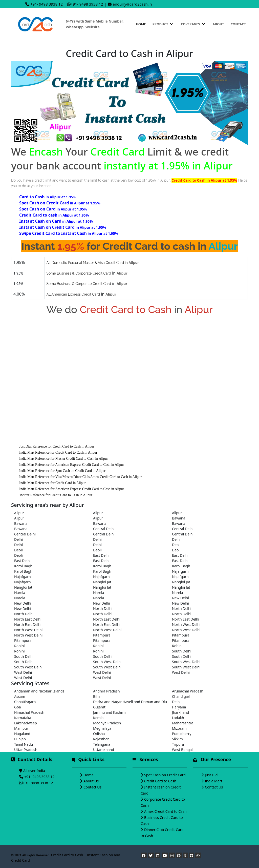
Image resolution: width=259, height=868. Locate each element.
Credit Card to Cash (160, 781)
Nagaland (22, 734)
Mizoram (179, 728)
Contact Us (92, 787)
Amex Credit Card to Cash (165, 811)
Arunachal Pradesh (188, 691)
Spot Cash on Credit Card (165, 775)
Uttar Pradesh (26, 750)
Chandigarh (182, 696)
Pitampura (102, 635)
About (218, 24)
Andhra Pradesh (106, 691)
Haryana (179, 707)
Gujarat (99, 707)
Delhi (18, 539)
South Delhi (182, 651)
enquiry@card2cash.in (132, 4)
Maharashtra (183, 723)
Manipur (21, 728)
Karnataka (23, 718)
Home (141, 24)
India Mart (214, 781)
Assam (20, 696)
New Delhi (180, 598)
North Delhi (103, 609)
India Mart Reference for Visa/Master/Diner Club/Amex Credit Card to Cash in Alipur (80, 477)
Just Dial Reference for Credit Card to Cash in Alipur (57, 446)
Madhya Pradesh (107, 723)
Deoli (176, 545)
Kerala (98, 718)
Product (163, 24)
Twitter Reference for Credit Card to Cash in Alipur (56, 495)
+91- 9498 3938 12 (47, 4)
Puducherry (182, 734)
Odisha (99, 734)
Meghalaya (102, 728)
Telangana (102, 744)
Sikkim (177, 739)
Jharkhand (180, 712)
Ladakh (178, 718)
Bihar (98, 696)
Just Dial (212, 775)
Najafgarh (180, 571)
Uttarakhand (104, 750)
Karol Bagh (23, 566)
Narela (20, 593)
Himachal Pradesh (29, 712)
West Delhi (23, 672)
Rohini (19, 646)
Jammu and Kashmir (110, 712)
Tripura (178, 744)
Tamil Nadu (24, 744)
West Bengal (182, 750)
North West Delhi (186, 624)
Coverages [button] (193, 24)
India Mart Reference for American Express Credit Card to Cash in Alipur (72, 465)
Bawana (179, 518)
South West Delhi (107, 662)
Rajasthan (101, 739)
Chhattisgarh (25, 702)
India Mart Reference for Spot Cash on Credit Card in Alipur (62, 471)
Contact (238, 24)
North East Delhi (28, 619)
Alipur (19, 513)
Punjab (20, 739)
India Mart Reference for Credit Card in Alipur (52, 483)
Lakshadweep (26, 723)
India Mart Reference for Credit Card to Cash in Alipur (58, 452)
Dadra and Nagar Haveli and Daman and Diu (129, 702)
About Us (91, 781)
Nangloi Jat (102, 582)
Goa (18, 707)
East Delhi (101, 555)
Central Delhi (104, 529)
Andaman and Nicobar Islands (39, 691)
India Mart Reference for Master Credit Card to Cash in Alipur (64, 459)
